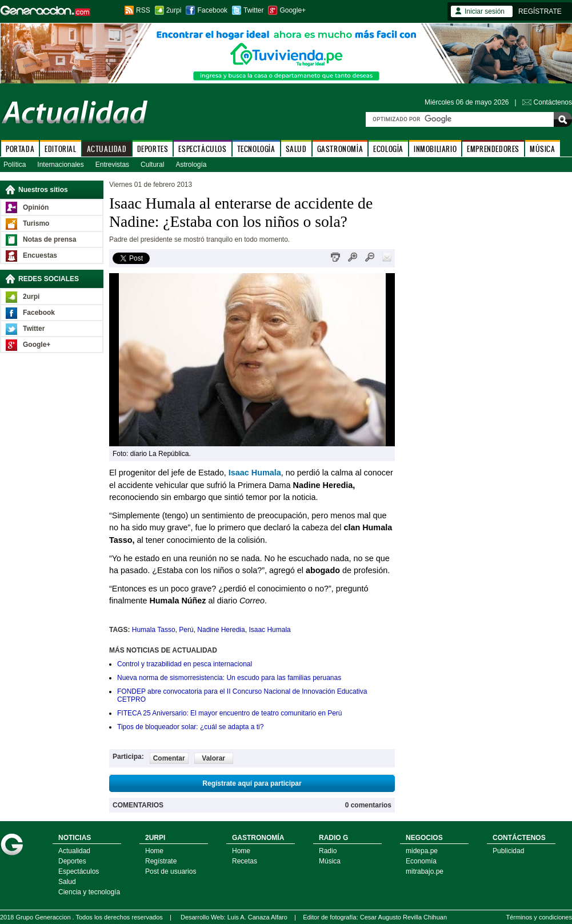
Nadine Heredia (221, 630)
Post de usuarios (171, 871)
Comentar (169, 758)
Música (330, 861)
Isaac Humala (269, 630)
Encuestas (40, 255)
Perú (186, 630)
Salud (67, 882)
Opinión (36, 207)
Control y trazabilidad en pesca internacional (185, 664)
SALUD (296, 149)
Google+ (293, 10)
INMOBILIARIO (435, 149)
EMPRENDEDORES (493, 149)
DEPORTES (153, 149)
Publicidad (508, 851)
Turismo (36, 223)
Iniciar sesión (485, 11)
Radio (328, 851)
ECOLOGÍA (388, 149)
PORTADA (20, 149)
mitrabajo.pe (425, 871)
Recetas (245, 861)
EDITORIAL (60, 149)
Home (154, 851)
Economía (421, 861)
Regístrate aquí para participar (252, 783)
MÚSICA (543, 149)
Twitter (253, 10)
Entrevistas (112, 165)
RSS (143, 10)
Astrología (191, 165)
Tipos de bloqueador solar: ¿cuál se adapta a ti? (190, 727)
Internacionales (60, 165)
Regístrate (161, 861)
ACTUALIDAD (107, 149)
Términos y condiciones (539, 917)
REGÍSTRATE (540, 11)
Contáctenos (553, 102)
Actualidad (74, 851)
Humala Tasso (154, 630)
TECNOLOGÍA (256, 149)
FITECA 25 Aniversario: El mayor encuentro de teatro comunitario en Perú (230, 713)
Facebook (212, 10)
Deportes (72, 861)
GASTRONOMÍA (340, 149)
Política (15, 165)
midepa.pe (422, 851)
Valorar (213, 758)
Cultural (152, 165)
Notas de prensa (49, 239)
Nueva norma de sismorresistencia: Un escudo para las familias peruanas (229, 678)
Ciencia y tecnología (89, 892)
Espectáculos (79, 871)
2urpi (174, 10)
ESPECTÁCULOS (202, 149)
